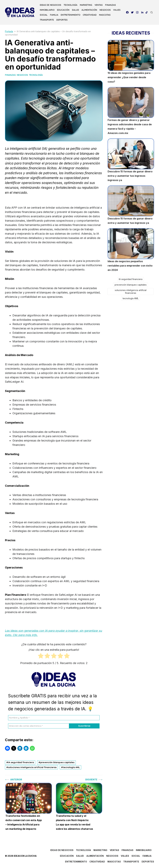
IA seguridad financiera (21, 762)
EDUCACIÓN (63, 10)
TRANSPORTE (47, 20)
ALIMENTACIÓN (89, 10)
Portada (9, 31)
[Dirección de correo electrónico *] (39, 726)
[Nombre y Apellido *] (54, 718)
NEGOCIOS (105, 10)
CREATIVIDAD (90, 15)
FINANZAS (110, 5)
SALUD (75, 10)
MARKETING (86, 5)
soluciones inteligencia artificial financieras (32, 767)
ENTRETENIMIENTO (70, 15)
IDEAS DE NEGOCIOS (50, 5)
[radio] (41, 656)
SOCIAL (44, 15)
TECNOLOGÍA (70, 5)
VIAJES (117, 10)
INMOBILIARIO (47, 10)
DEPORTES (62, 20)
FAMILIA (54, 15)
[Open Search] (152, 12)
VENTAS (99, 5)
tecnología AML (71, 767)
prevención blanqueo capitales (57, 762)
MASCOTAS (105, 15)
